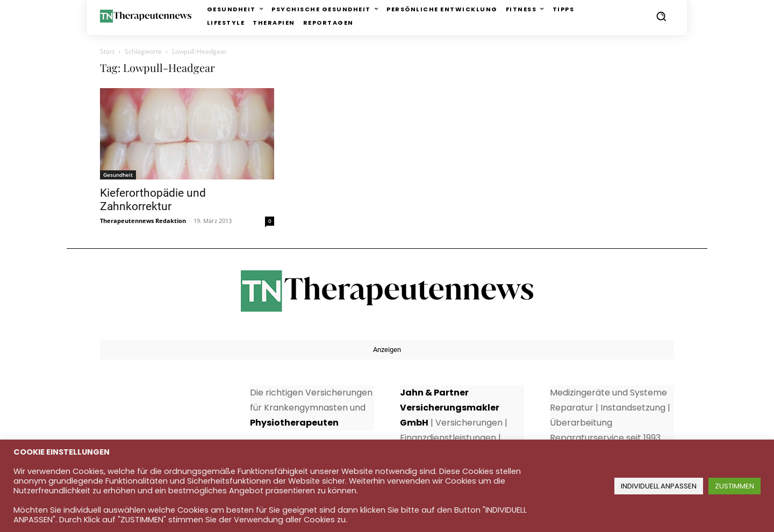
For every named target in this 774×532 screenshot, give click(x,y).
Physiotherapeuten (294, 423)
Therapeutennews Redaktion (143, 221)
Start (107, 51)
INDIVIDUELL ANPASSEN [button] (659, 486)
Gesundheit (118, 175)
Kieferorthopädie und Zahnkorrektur (153, 200)
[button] (661, 16)
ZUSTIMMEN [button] (734, 486)
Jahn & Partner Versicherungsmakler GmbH (450, 408)
